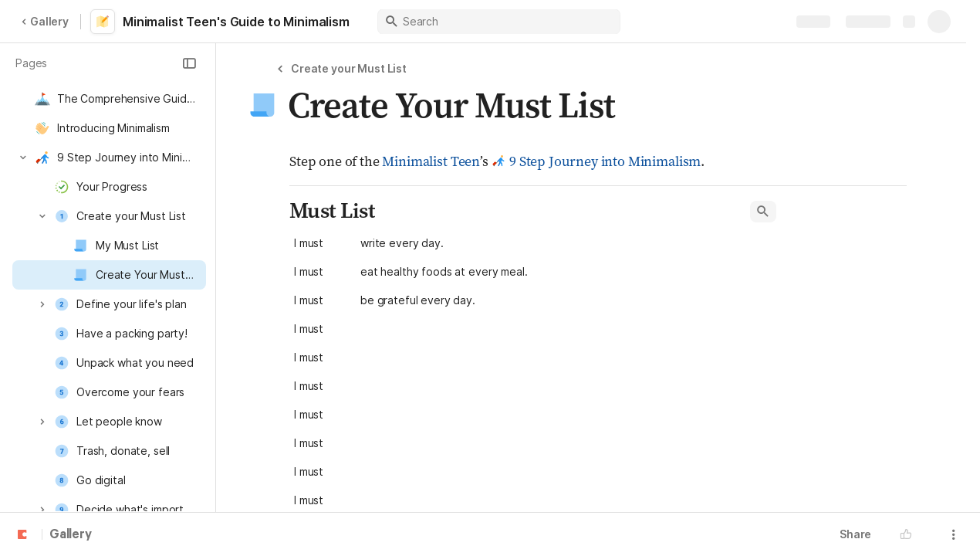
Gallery (45, 21)
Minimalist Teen (431, 161)
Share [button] (855, 534)
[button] (189, 63)
